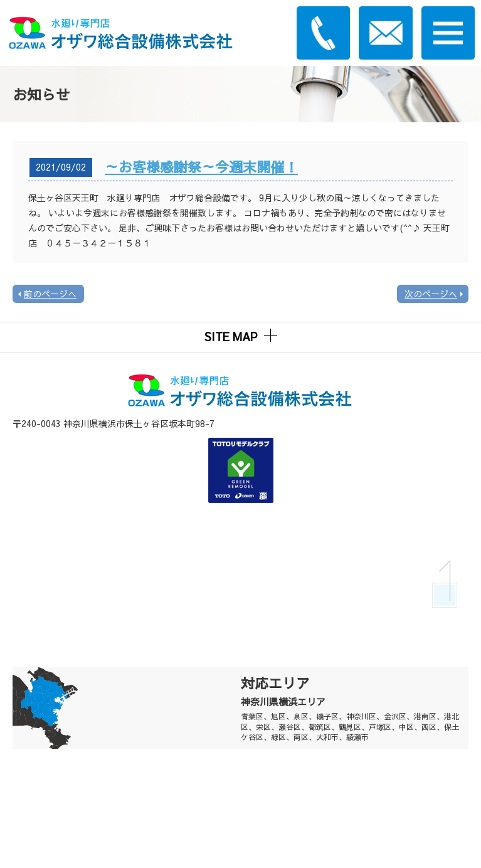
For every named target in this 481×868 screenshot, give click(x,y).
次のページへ (431, 294)
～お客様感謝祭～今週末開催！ (201, 167)
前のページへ (50, 294)
